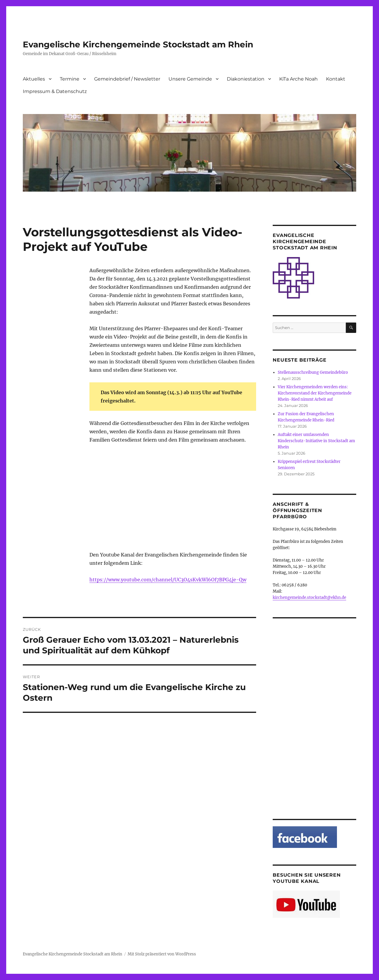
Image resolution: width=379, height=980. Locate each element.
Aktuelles (34, 79)
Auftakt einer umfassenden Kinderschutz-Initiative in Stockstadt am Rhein (316, 441)
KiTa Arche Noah (298, 79)
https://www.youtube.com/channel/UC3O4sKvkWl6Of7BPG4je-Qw (168, 580)
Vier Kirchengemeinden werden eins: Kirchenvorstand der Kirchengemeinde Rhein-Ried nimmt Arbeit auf (315, 393)
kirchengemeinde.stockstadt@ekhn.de (309, 598)
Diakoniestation (246, 79)
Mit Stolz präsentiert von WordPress (162, 954)
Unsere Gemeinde (190, 79)
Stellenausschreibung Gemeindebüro (313, 372)
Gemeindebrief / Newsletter (127, 79)
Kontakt (336, 79)
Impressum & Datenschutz (55, 91)
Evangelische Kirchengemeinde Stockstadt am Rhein (138, 44)
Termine (70, 79)
